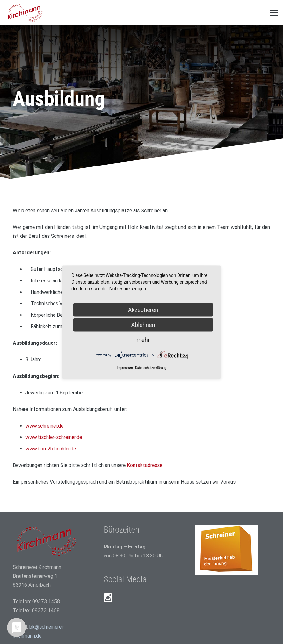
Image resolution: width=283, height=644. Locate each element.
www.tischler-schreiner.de (54, 437)
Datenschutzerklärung (151, 368)
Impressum (125, 368)
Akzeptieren (143, 310)
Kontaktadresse (145, 465)
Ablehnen (143, 325)
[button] (274, 13)
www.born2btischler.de (51, 449)
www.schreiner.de (44, 426)
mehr (143, 340)
